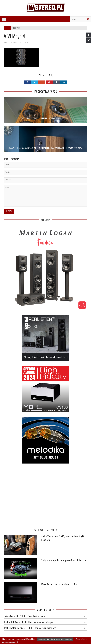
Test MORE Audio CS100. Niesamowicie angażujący (28, 622)
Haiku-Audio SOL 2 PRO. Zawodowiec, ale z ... (26, 616)
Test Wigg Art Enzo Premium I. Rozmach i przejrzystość (45, 118)
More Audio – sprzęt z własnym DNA (59, 584)
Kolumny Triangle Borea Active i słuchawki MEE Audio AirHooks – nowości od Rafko (45, 148)
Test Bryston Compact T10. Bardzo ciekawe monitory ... (31, 628)
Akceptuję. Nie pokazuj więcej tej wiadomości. (55, 639)
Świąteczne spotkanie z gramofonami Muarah (64, 560)
